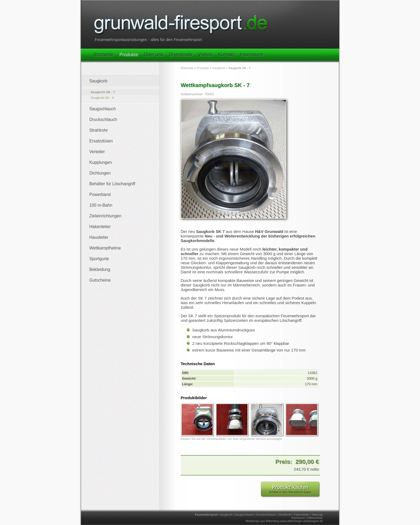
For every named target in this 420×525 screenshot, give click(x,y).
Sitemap (317, 515)
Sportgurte (99, 259)
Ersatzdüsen (101, 141)
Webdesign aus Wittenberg (262, 521)
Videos (205, 55)
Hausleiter (99, 237)
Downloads (181, 55)
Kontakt (226, 55)
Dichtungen (100, 173)
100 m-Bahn (101, 205)
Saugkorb (98, 81)
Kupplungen (101, 162)
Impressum (252, 55)
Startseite (104, 55)
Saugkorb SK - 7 (103, 92)
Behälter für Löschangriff (112, 184)
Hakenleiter (100, 227)
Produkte (129, 55)
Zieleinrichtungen (106, 216)
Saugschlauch (103, 109)
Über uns (154, 55)
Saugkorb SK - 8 (102, 98)
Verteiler (97, 152)
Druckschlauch (103, 120)
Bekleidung (100, 269)
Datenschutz (315, 518)
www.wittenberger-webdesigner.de (302, 521)
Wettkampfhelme (105, 248)
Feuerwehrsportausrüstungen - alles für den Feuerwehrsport (148, 39)
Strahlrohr (99, 130)
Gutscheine (100, 280)
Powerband (100, 194)
